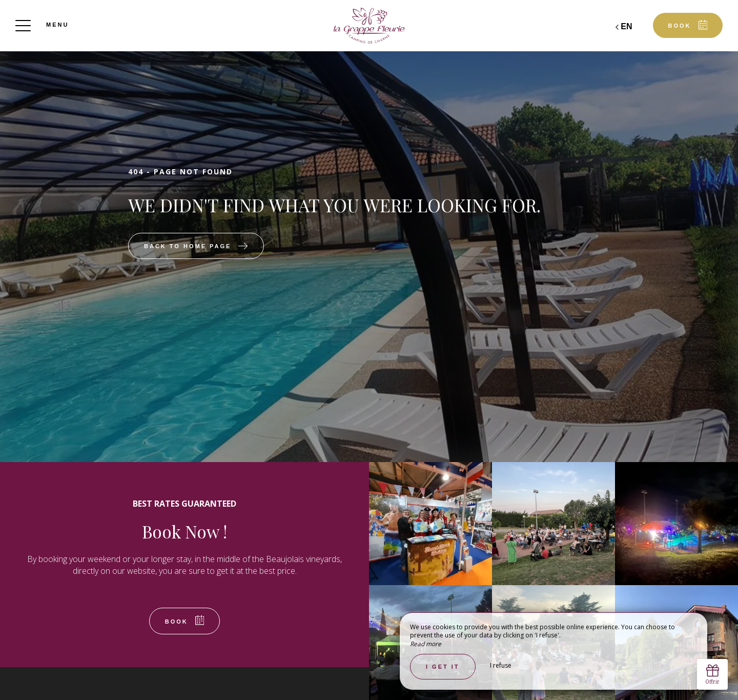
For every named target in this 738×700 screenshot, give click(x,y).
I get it (443, 667)
